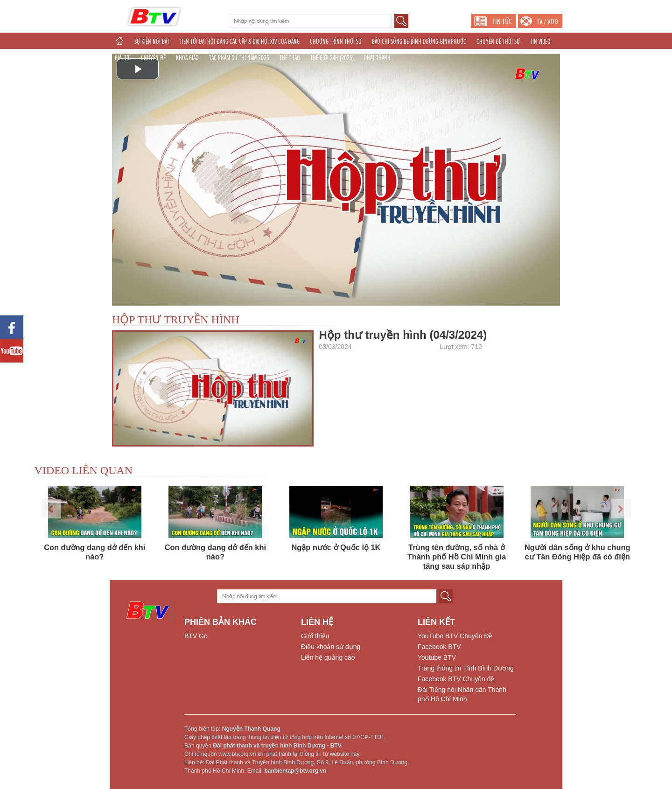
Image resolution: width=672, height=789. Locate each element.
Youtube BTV (437, 657)
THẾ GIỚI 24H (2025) (332, 58)
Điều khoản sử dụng (331, 647)
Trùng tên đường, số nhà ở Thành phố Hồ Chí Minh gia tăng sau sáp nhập (457, 557)
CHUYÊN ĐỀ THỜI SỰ (498, 42)
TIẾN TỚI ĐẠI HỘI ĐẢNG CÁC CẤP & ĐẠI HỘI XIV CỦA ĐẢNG (240, 42)
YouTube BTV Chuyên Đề (455, 636)
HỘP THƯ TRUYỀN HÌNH (176, 320)
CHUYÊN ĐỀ (153, 58)
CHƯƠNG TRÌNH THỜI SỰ (336, 42)
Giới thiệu (315, 636)
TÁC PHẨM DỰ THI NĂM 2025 (239, 58)
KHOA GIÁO (187, 58)
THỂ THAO (290, 58)
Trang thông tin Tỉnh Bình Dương (466, 668)
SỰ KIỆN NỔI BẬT (152, 42)
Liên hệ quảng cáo (328, 657)
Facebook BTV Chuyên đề (456, 679)
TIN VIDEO (540, 42)
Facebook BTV (439, 647)
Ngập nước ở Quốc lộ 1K (336, 547)
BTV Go (196, 636)
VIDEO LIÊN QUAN (84, 470)
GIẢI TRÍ (123, 58)
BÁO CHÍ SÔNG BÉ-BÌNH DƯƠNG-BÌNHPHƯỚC (419, 42)
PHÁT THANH (377, 58)
